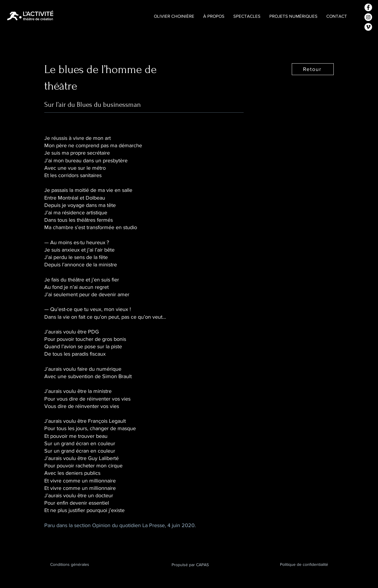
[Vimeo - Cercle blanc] (368, 27)
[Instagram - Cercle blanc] (368, 17)
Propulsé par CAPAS (190, 565)
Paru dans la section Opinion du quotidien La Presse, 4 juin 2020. (120, 525)
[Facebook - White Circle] (368, 7)
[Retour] (313, 69)
